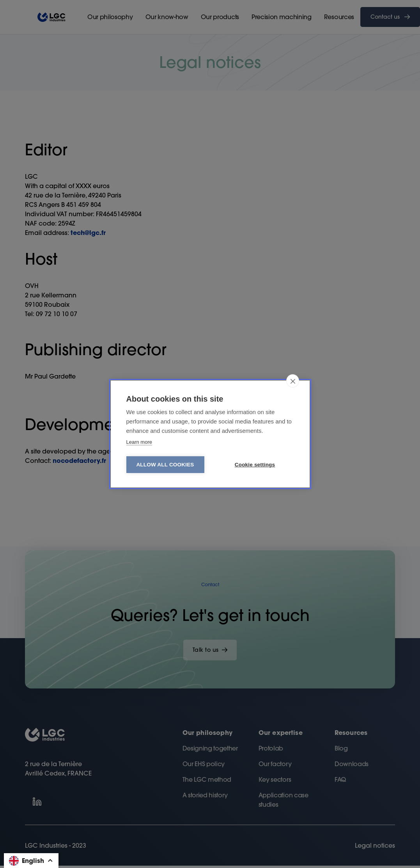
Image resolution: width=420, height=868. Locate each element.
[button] (31, 861)
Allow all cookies (165, 465)
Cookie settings (255, 465)
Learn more (139, 442)
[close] (293, 381)
